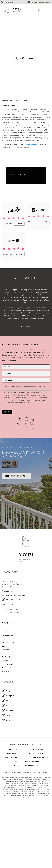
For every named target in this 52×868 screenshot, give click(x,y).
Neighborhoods (8, 642)
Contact (5, 661)
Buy (4, 639)
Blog (4, 653)
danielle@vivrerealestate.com (14, 595)
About (4, 632)
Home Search (7, 635)
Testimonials (7, 657)
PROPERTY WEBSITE (31, 145)
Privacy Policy (13, 753)
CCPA (15, 762)
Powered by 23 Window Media (26, 766)
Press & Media (8, 664)
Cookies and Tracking (13, 757)
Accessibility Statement (35, 753)
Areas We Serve (8, 668)
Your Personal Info (32, 762)
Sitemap (5, 672)
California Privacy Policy (38, 757)
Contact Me (26, 326)
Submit (7, 412)
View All (19, 224)
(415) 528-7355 (8, 591)
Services (5, 650)
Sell (4, 646)
